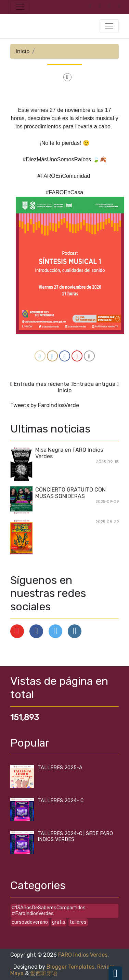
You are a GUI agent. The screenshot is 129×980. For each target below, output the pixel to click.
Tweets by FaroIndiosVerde (45, 405)
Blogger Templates (70, 967)
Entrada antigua (94, 384)
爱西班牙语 (44, 973)
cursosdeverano (30, 922)
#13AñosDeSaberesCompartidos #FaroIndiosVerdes (49, 911)
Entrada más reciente (41, 384)
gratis (59, 922)
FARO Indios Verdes (83, 955)
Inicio (23, 51)
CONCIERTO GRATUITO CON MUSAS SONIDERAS (70, 493)
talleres (78, 922)
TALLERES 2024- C (61, 801)
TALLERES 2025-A (60, 768)
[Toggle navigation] (20, 7)
